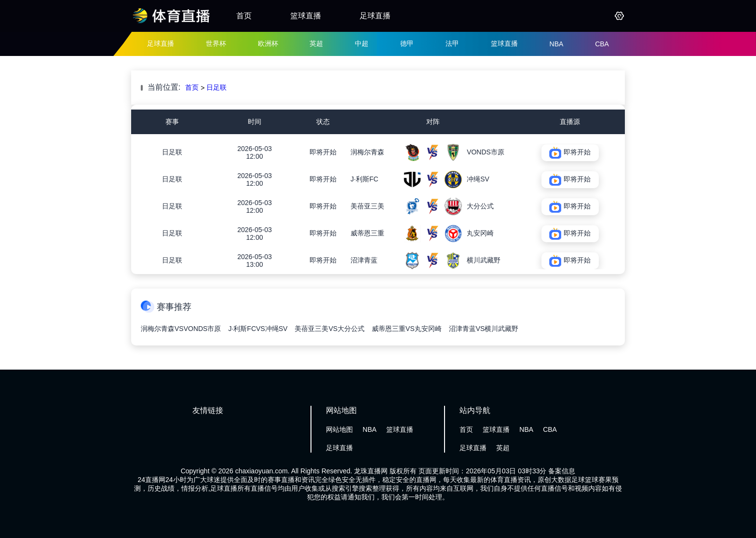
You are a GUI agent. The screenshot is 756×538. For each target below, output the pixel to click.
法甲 (452, 43)
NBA (557, 44)
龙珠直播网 (371, 471)
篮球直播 (306, 16)
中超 (362, 43)
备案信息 (562, 471)
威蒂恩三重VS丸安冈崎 (407, 329)
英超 (316, 43)
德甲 (407, 43)
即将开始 (323, 152)
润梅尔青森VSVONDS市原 (181, 329)
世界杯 (216, 43)
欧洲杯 (268, 43)
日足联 (216, 87)
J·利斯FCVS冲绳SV (258, 329)
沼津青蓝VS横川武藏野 (484, 329)
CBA (602, 44)
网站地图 (339, 429)
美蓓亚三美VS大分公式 (330, 329)
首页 (244, 16)
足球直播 (375, 16)
